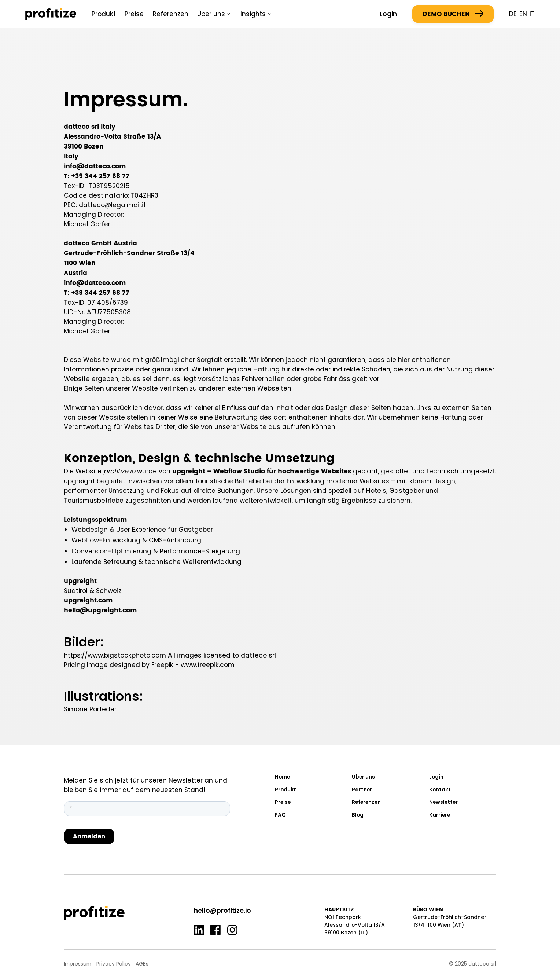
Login (388, 14)
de (513, 14)
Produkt (104, 14)
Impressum (78, 964)
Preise (134, 14)
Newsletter (443, 802)
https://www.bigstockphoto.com (115, 655)
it (532, 14)
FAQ (280, 815)
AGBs (142, 964)
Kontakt (440, 790)
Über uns (363, 777)
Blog (358, 815)
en (523, 14)
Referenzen (171, 14)
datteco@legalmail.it (112, 205)
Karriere (440, 815)
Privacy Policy (114, 964)
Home (282, 777)
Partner (362, 790)
